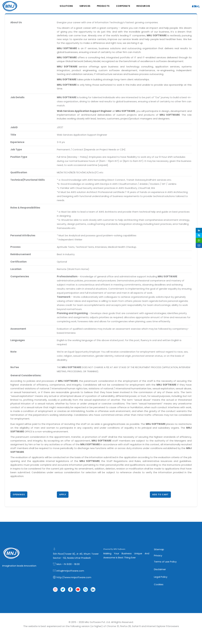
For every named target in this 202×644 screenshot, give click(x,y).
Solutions (65, 6)
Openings (19, 495)
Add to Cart (160, 495)
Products (103, 6)
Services (84, 6)
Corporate (124, 6)
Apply (63, 495)
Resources (145, 6)
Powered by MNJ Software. (115, 549)
